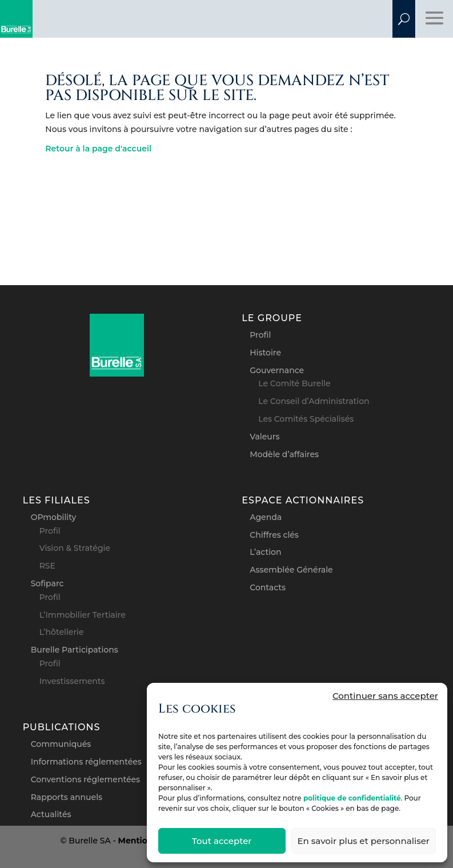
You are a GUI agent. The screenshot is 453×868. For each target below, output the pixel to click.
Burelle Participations (75, 650)
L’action (265, 552)
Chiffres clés (274, 535)
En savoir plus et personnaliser (364, 841)
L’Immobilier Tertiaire (83, 615)
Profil (260, 335)
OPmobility (54, 517)
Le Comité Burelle (294, 383)
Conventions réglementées (85, 779)
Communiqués (61, 744)
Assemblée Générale (291, 570)
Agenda (266, 517)
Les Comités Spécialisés (306, 419)
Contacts (268, 587)
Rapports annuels (67, 797)
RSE (47, 566)
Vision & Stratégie (75, 548)
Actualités (51, 814)
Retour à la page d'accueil (98, 149)
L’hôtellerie (62, 632)
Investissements (72, 681)
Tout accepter (222, 841)
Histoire (265, 353)
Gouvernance (277, 370)
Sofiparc (47, 583)
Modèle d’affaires (284, 454)
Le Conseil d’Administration (314, 401)
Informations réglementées (86, 762)
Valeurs (264, 437)
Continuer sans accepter (385, 696)
